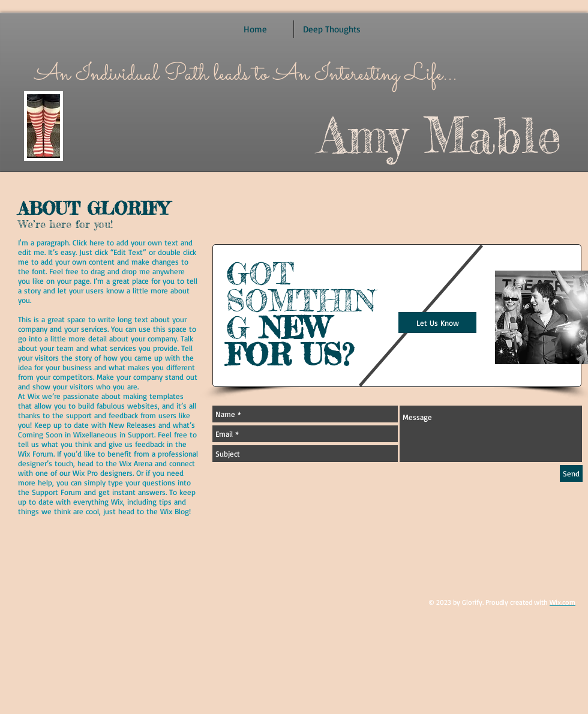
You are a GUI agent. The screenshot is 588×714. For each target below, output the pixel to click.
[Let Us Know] (437, 322)
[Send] (571, 473)
